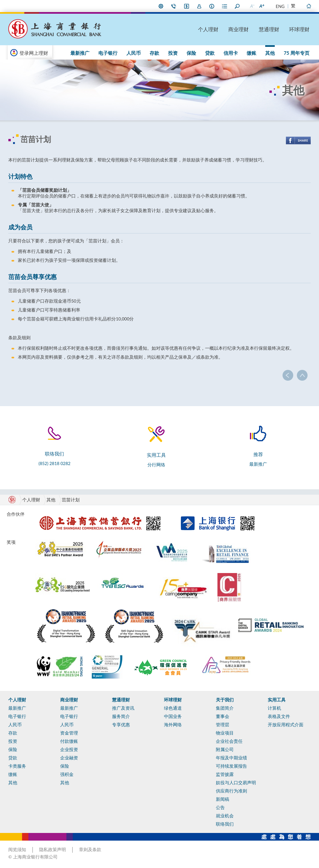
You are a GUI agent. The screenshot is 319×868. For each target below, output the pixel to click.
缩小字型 (252, 6)
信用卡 (231, 53)
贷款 (210, 53)
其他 (270, 53)
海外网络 (173, 725)
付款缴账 (69, 741)
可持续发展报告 (231, 766)
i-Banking (187, 6)
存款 (154, 53)
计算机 (274, 708)
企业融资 (69, 758)
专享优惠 (121, 725)
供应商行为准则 (231, 791)
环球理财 (299, 29)
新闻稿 (223, 799)
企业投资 (69, 750)
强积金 (67, 774)
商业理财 (238, 29)
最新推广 (80, 53)
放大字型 (261, 6)
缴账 (252, 53)
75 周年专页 (297, 53)
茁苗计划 (71, 500)
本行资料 (212, 6)
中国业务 (173, 716)
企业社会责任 (229, 741)
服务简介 (121, 716)
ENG (280, 6)
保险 (191, 53)
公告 (220, 807)
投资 (173, 53)
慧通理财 (269, 29)
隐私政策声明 (53, 850)
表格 (225, 6)
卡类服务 (17, 766)
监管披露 (225, 774)
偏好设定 (161, 6)
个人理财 (208, 29)
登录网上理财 (34, 53)
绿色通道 (173, 708)
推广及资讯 (123, 708)
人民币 (134, 53)
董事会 (223, 716)
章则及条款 (90, 850)
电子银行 (108, 53)
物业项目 (225, 733)
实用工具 (277, 700)
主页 (308, 6)
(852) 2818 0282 (54, 463)
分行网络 (156, 465)
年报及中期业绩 (231, 758)
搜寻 (237, 6)
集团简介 (225, 708)
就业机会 (225, 816)
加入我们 (199, 6)
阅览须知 (17, 850)
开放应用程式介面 (286, 725)
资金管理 (69, 733)
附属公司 (225, 750)
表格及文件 (279, 716)
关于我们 (225, 700)
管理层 (223, 725)
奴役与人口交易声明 (236, 783)
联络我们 (174, 6)
